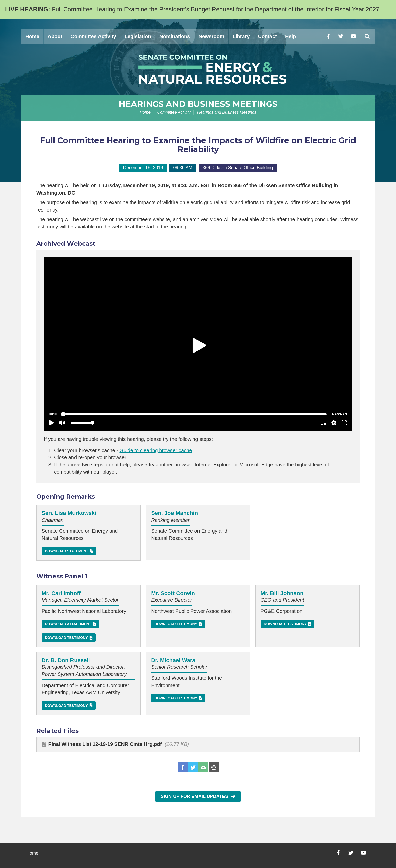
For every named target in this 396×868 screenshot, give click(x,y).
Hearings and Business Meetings (198, 104)
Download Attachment (68, 624)
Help (291, 36)
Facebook (183, 767)
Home (32, 36)
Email (203, 767)
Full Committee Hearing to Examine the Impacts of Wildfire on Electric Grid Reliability (198, 145)
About (55, 36)
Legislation (138, 36)
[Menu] (367, 36)
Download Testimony (66, 638)
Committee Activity (93, 36)
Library (241, 36)
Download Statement (67, 551)
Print (214, 767)
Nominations (175, 36)
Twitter (193, 767)
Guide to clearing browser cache (156, 450)
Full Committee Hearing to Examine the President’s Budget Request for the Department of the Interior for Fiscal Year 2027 (192, 9)
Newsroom (211, 36)
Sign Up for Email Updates (198, 796)
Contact (267, 36)
